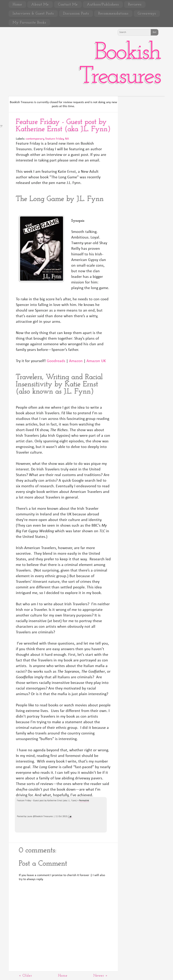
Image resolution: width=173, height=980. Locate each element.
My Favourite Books (29, 23)
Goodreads (56, 361)
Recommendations (113, 14)
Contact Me (68, 5)
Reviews (135, 5)
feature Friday (54, 139)
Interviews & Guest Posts (33, 14)
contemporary (35, 139)
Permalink (84, 801)
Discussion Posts (76, 14)
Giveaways (147, 14)
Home (17, 5)
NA (67, 139)
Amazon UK (96, 361)
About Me (40, 5)
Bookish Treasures (120, 65)
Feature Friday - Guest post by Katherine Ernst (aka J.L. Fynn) (63, 126)
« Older (25, 976)
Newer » (101, 976)
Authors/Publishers (103, 5)
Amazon (76, 361)
